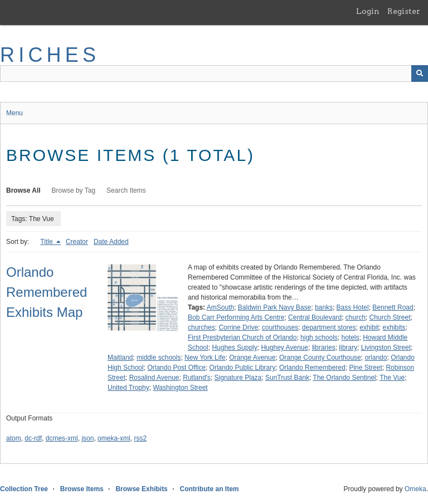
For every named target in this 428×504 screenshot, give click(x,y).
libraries (324, 348)
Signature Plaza (238, 378)
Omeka (415, 489)
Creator (77, 242)
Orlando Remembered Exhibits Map (47, 292)
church (356, 317)
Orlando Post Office (176, 368)
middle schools (159, 358)
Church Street (390, 317)
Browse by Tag (74, 190)
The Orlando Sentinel (344, 378)
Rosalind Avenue (154, 378)
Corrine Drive (238, 327)
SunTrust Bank (287, 378)
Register (404, 11)
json (87, 438)
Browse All (23, 190)
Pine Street (365, 368)
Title (47, 242)
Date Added (111, 242)
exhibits (394, 327)
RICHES (50, 55)
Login (368, 11)
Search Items (126, 190)
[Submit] (420, 74)
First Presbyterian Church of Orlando (242, 337)
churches (201, 327)
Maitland (120, 358)
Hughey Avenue (284, 348)
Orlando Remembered (312, 368)
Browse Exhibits (141, 489)
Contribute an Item (209, 489)
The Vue (392, 378)
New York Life (205, 358)
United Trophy (128, 388)
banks (324, 307)
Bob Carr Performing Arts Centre (236, 317)
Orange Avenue (252, 358)
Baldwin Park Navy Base (274, 307)
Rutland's (197, 378)
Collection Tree (24, 489)
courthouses (280, 327)
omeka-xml (114, 438)
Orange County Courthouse (320, 358)
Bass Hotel (353, 307)
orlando (376, 358)
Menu (14, 113)
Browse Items (82, 489)
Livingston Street (386, 348)
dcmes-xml (62, 438)
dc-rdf (33, 438)
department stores (329, 327)
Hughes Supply (234, 348)
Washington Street (180, 388)
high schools (319, 337)
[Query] (214, 74)
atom (14, 438)
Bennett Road (393, 307)
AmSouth (220, 307)
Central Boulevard (315, 317)
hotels (350, 337)
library (348, 348)
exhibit (369, 327)
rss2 (140, 438)
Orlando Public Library (243, 368)
